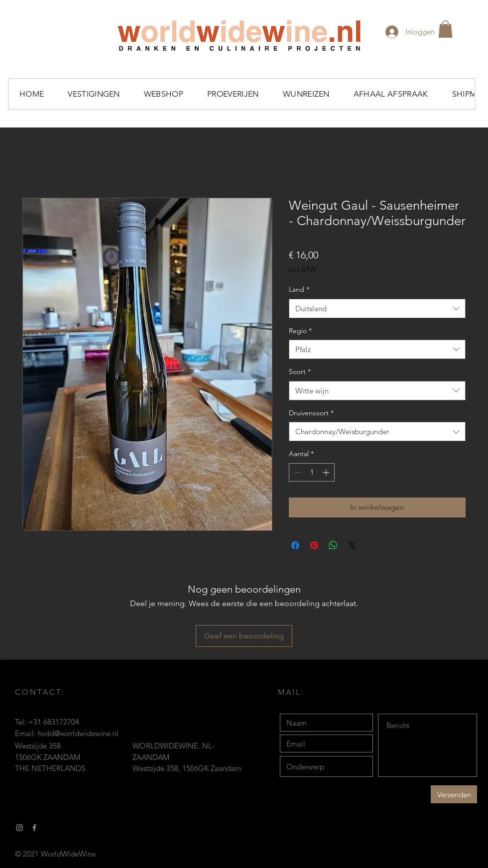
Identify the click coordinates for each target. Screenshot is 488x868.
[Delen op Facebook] (295, 545)
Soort (300, 372)
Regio (300, 331)
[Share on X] (352, 545)
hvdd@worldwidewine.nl (78, 733)
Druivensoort (311, 413)
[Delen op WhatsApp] (333, 545)
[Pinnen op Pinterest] (314, 545)
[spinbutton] (312, 472)
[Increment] (327, 472)
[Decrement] (297, 472)
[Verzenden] (454, 794)
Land (299, 289)
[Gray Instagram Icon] (19, 828)
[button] (445, 29)
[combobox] (377, 309)
